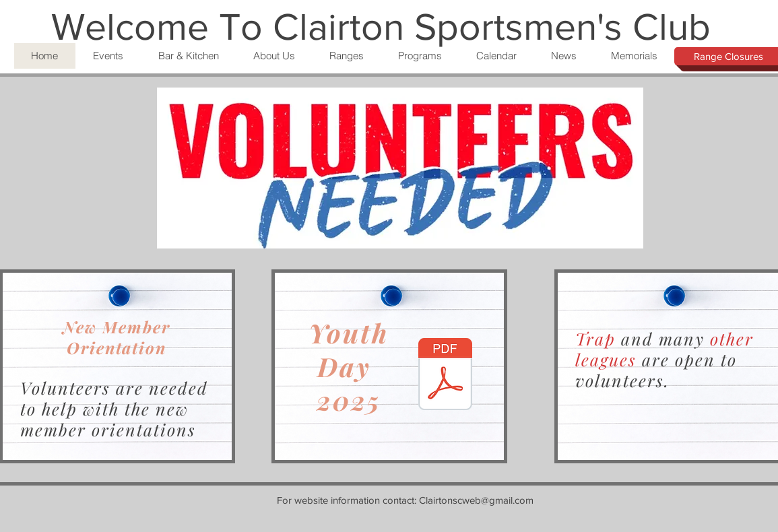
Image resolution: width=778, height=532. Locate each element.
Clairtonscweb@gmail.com (476, 500)
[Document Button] (445, 376)
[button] (108, 56)
